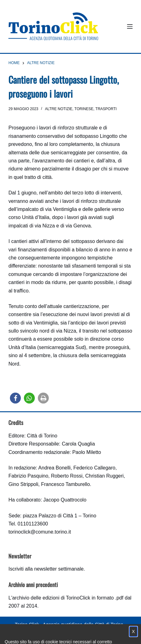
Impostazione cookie (107, 636)
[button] (15, 398)
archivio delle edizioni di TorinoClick (51, 598)
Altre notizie (59, 109)
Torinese (84, 109)
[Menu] (130, 26)
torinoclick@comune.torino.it (40, 532)
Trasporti (106, 109)
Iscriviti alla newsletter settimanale (46, 569)
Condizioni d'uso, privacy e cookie (47, 636)
